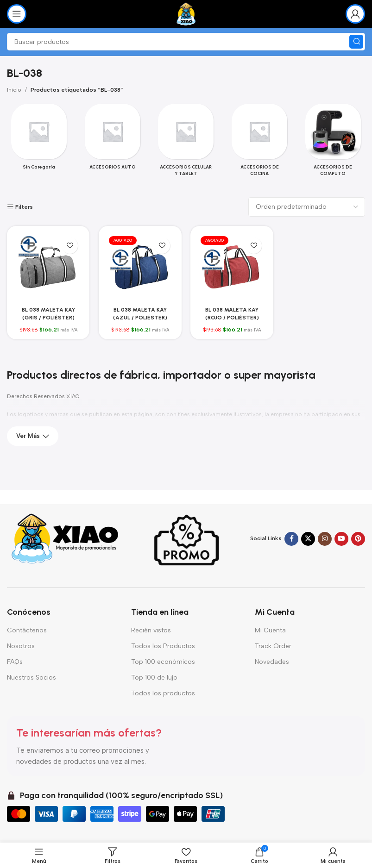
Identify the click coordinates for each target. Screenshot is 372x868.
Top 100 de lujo (154, 678)
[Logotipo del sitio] (186, 13)
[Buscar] (186, 42)
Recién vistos (151, 630)
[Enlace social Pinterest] (358, 539)
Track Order (273, 646)
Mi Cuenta (270, 630)
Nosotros (21, 646)
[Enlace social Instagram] (325, 539)
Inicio (14, 90)
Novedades (272, 662)
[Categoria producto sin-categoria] (39, 139)
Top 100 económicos (163, 662)
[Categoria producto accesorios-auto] (113, 139)
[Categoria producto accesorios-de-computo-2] (333, 143)
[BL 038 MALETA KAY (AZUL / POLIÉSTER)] (140, 267)
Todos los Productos (163, 646)
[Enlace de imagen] (65, 538)
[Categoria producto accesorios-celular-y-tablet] (186, 143)
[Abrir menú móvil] (17, 14)
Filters (24, 207)
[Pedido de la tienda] (307, 207)
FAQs (15, 662)
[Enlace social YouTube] (341, 539)
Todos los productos (163, 693)
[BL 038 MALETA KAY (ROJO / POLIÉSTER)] (232, 267)
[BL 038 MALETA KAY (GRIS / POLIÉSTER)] (48, 267)
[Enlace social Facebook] (291, 539)
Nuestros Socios (32, 678)
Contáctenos (27, 630)
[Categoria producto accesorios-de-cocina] (260, 143)
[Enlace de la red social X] (308, 539)
